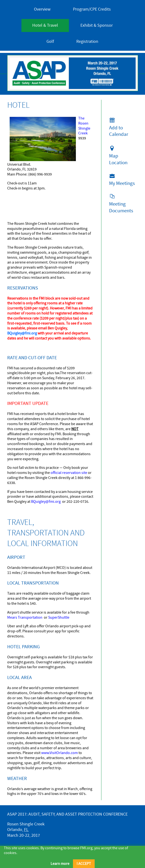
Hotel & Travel (45, 25)
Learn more (60, 864)
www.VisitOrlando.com (59, 753)
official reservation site (69, 473)
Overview (42, 9)
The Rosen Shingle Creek (84, 126)
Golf (50, 41)
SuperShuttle (59, 617)
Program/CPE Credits (92, 9)
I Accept (84, 864)
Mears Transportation (25, 617)
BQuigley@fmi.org (46, 502)
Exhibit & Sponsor (97, 25)
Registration (87, 41)
